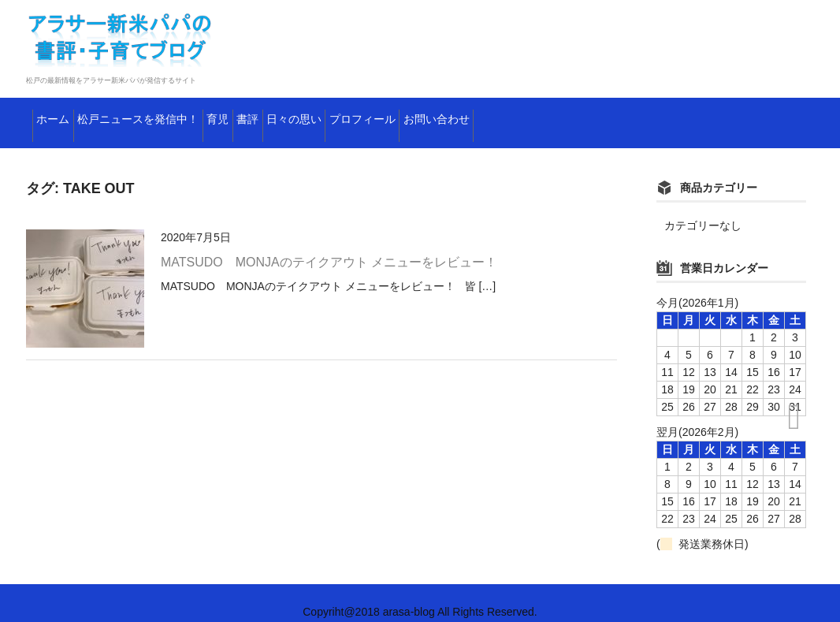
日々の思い (443, 114)
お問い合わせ (660, 114)
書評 (365, 114)
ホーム (62, 114)
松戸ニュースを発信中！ (187, 114)
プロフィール (548, 114)
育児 (306, 114)
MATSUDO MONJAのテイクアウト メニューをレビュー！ (329, 245)
